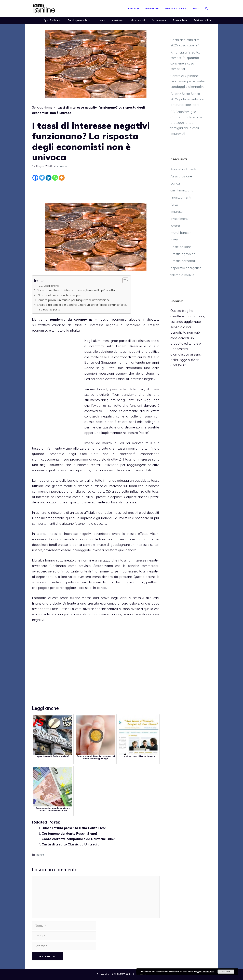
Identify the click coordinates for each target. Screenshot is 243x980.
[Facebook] (35, 178)
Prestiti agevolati (183, 254)
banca (40, 855)
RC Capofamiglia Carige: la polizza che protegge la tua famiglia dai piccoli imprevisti (186, 123)
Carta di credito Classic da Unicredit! (71, 844)
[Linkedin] (49, 178)
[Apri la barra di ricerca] (206, 8)
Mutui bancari (138, 20)
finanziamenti (181, 197)
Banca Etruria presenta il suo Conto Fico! (74, 828)
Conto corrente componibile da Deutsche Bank (78, 839)
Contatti (133, 8)
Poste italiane (180, 20)
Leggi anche (51, 286)
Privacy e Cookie (176, 8)
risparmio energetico (186, 268)
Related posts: (52, 309)
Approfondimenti (52, 20)
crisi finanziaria (182, 190)
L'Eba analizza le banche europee (59, 295)
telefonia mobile (182, 275)
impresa (177, 212)
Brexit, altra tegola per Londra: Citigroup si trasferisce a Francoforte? (82, 305)
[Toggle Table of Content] (124, 280)
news (174, 240)
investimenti (180, 219)
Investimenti (118, 20)
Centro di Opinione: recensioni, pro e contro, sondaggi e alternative (188, 81)
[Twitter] (42, 178)
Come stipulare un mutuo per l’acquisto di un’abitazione (73, 300)
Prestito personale (81, 20)
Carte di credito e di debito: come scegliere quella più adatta (76, 290)
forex (174, 204)
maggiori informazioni (204, 972)
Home (48, 107)
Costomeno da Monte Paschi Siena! (69, 833)
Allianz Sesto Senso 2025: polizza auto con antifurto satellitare (187, 99)
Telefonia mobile (202, 20)
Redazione (152, 8)
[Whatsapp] (55, 178)
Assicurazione (159, 20)
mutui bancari (181, 233)
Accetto (226, 972)
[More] (62, 178)
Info (196, 8)
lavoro (175, 226)
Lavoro (101, 20)
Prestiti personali (183, 261)
